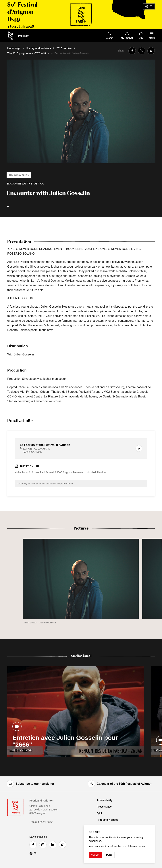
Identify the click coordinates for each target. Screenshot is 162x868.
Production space (107, 820)
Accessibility (105, 800)
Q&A (100, 813)
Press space (104, 807)
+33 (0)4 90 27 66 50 (41, 822)
